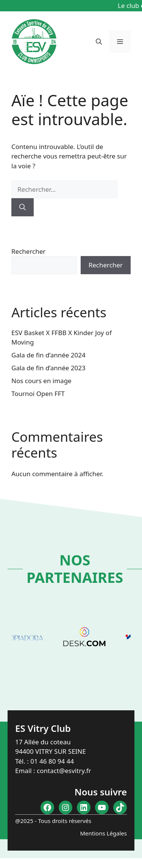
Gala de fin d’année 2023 (48, 368)
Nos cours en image (41, 381)
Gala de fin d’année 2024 (48, 355)
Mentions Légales (103, 833)
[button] (99, 42)
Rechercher (28, 251)
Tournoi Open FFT (38, 394)
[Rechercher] (23, 207)
